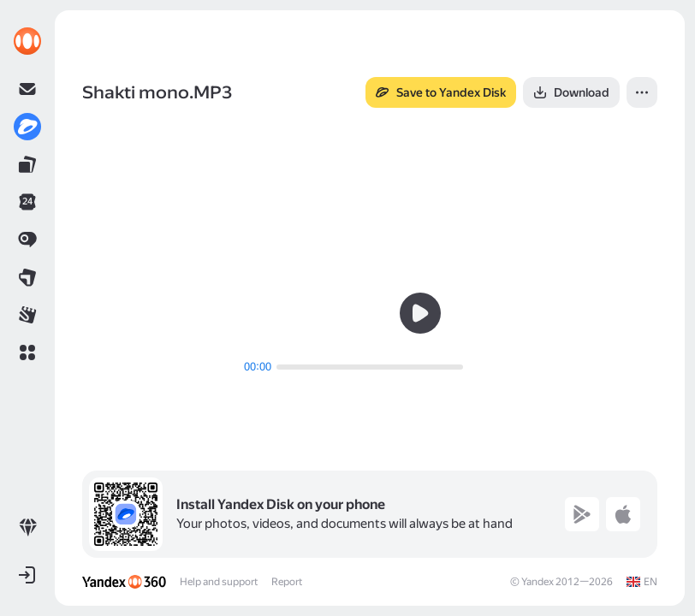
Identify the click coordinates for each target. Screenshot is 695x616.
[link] (27, 41)
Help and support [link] (219, 582)
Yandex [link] (538, 582)
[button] (27, 352)
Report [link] (287, 582)
